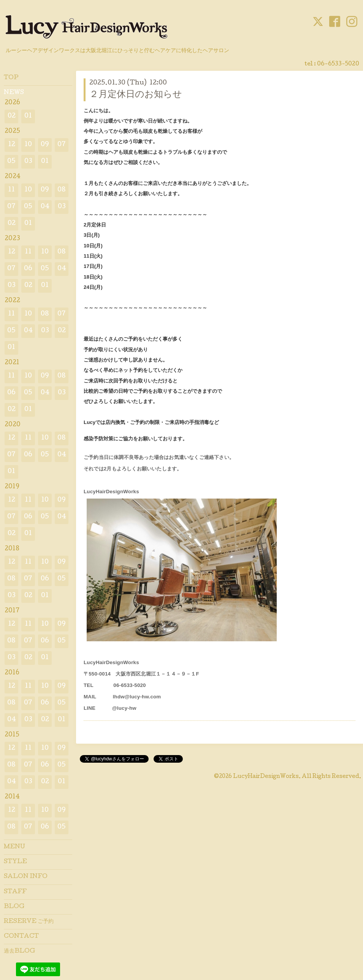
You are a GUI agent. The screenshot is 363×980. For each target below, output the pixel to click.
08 (62, 190)
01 (28, 116)
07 (62, 145)
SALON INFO (26, 877)
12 (12, 145)
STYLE (15, 862)
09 (45, 145)
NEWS (14, 93)
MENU (14, 847)
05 (11, 162)
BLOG (14, 907)
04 (45, 207)
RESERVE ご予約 (29, 922)
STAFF (15, 892)
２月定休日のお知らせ (136, 95)
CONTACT (21, 937)
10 (28, 145)
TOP (11, 78)
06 (28, 269)
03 (28, 162)
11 (11, 190)
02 (12, 116)
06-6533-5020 (338, 64)
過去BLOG (19, 951)
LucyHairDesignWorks (266, 777)
